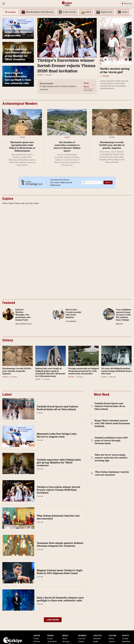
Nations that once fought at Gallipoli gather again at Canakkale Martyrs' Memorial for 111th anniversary (50, 372)
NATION (37, 636)
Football (125, 639)
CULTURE (112, 636)
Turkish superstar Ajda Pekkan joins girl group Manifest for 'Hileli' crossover (59, 462)
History (111, 639)
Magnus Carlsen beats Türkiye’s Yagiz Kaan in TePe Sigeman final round (60, 572)
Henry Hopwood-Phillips (24, 324)
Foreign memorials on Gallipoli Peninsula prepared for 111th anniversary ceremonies (84, 371)
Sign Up (108, 182)
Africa (65, 639)
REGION (50, 636)
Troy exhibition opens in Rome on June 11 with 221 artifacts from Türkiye (124, 315)
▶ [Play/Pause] (106, 59)
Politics (36, 639)
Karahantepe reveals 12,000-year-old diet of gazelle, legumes (112, 145)
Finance (81, 642)
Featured (9, 303)
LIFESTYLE (97, 636)
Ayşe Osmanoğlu (71, 321)
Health (96, 642)
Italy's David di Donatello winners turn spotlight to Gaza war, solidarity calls (60, 599)
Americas (66, 642)
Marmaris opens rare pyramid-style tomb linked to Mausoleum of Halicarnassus (22, 146)
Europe (50, 639)
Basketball (126, 642)
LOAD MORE (53, 620)
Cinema (112, 642)
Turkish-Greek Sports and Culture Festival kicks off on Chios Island (58, 408)
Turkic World (52, 642)
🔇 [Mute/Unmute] (126, 59)
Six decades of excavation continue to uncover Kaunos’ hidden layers (67, 146)
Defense (37, 642)
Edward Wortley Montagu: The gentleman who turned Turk (23, 315)
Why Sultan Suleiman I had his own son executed (58, 517)
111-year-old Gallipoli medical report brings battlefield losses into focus (116, 371)
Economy (82, 639)
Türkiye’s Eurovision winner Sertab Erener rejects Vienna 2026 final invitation (66, 66)
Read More (86, 85)
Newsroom (119, 324)
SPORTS (126, 636)
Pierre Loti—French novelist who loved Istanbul (73, 313)
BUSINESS (82, 636)
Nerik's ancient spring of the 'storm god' (115, 70)
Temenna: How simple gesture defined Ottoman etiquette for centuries (60, 544)
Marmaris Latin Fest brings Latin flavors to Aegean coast (57, 435)
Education (97, 639)
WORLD (65, 636)
